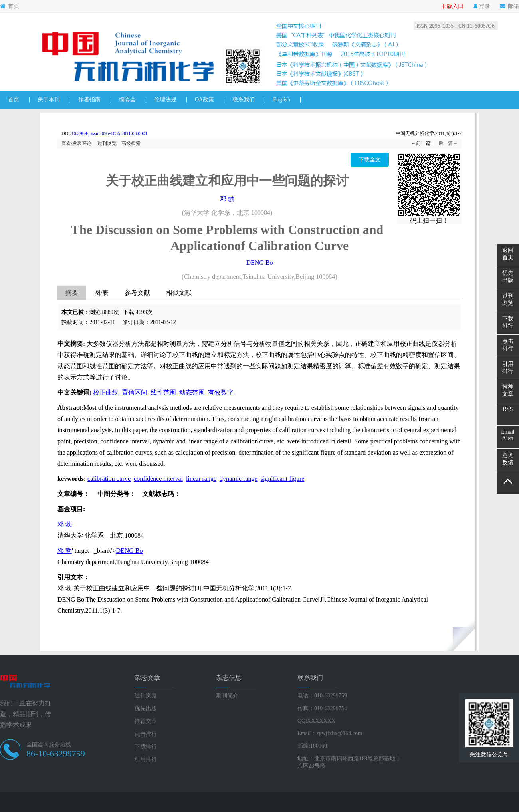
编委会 (127, 100)
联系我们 (244, 100)
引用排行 (146, 759)
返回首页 (508, 254)
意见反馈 (508, 459)
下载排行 (146, 747)
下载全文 (370, 160)
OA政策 (204, 100)
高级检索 (131, 143)
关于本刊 (49, 100)
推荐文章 (146, 721)
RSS (508, 409)
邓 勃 (227, 199)
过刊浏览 (107, 143)
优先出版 (146, 708)
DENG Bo (259, 263)
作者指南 (89, 100)
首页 (10, 6)
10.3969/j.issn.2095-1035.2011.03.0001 (110, 133)
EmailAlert (508, 435)
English (282, 100)
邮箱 (509, 6)
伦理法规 (165, 100)
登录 (482, 6)
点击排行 (146, 734)
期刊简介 (227, 696)
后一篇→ (448, 143)
